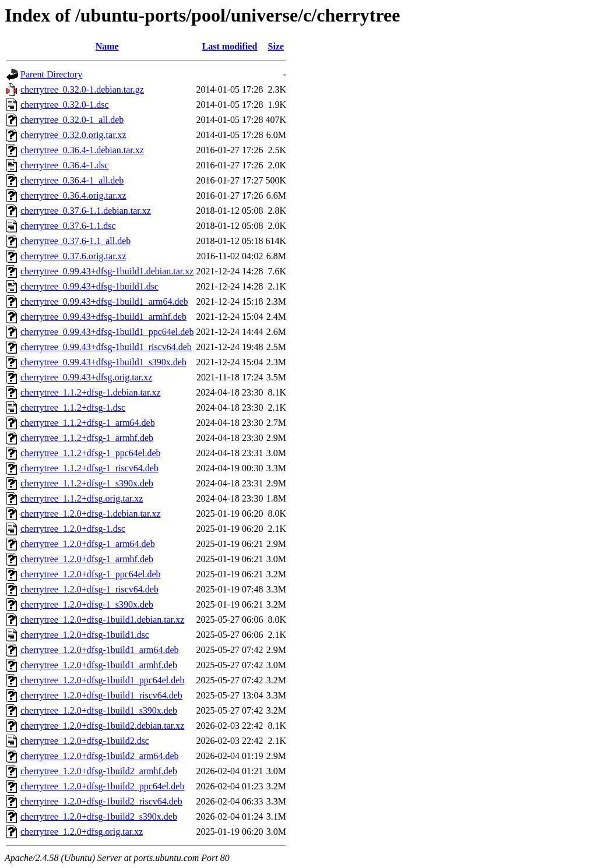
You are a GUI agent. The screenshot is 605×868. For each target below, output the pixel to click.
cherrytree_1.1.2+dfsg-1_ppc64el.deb (91, 453)
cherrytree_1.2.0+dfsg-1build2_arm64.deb (100, 756)
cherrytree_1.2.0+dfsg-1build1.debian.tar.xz (102, 620)
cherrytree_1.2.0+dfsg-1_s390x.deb (87, 604)
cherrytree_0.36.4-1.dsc (65, 165)
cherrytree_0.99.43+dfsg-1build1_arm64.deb (104, 301)
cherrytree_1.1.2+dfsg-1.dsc (73, 407)
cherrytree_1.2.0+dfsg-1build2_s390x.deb (99, 816)
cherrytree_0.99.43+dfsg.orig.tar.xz (86, 377)
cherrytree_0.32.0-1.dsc (65, 105)
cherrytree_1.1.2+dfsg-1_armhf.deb (87, 438)
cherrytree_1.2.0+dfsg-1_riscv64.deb (89, 589)
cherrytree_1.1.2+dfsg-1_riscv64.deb (89, 468)
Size (276, 46)
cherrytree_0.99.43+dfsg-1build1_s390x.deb (103, 362)
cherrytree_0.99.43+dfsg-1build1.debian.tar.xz (107, 271)
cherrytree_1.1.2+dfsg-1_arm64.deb (88, 423)
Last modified (230, 46)
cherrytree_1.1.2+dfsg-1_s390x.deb (87, 483)
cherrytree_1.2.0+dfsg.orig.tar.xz (82, 832)
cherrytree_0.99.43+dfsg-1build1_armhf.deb (103, 317)
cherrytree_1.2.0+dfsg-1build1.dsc (85, 635)
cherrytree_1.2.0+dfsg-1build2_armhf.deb (99, 771)
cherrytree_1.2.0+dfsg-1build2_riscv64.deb (101, 801)
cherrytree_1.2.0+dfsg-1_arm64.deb (88, 544)
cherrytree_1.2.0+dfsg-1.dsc (73, 529)
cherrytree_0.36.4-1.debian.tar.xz (82, 150)
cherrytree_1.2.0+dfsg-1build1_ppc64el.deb (102, 680)
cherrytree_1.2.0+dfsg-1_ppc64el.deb (91, 574)
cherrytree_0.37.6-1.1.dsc (68, 226)
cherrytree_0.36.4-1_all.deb (72, 180)
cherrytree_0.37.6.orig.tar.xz (73, 256)
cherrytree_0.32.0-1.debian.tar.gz (82, 89)
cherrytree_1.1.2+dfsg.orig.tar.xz (82, 498)
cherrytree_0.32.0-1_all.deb (72, 120)
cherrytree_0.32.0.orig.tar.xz (73, 135)
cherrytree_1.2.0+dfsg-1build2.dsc (85, 741)
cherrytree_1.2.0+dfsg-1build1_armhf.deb (99, 665)
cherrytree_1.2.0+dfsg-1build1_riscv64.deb (101, 695)
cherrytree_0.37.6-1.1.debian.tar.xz (86, 211)
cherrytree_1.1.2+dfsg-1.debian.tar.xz (90, 392)
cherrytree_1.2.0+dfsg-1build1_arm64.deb (100, 650)
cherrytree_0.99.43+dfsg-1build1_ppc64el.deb (107, 332)
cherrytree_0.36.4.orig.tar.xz (73, 195)
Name (107, 46)
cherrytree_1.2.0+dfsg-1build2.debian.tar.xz (102, 726)
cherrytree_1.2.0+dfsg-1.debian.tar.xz (90, 514)
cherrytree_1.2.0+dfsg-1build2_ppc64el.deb (102, 786)
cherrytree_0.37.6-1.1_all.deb (75, 241)
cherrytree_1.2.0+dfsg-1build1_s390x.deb (99, 710)
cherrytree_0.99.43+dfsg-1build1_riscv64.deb (106, 347)
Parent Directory (51, 74)
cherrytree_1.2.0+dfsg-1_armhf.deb (87, 559)
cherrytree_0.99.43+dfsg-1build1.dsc (89, 286)
